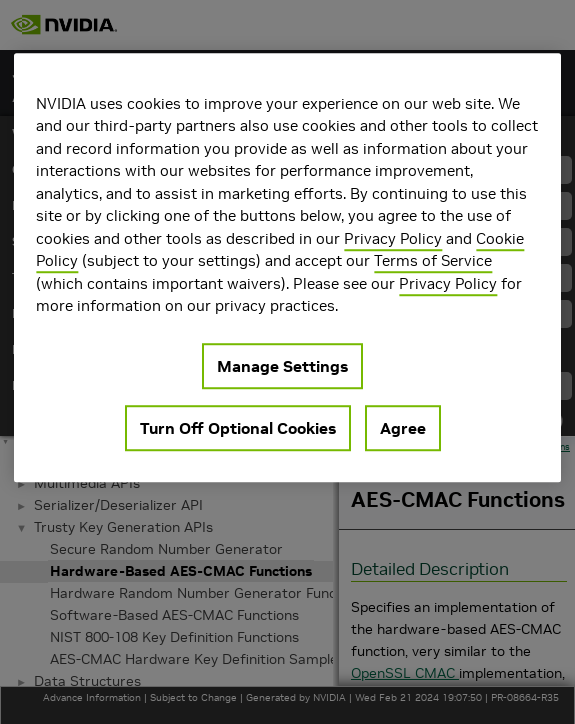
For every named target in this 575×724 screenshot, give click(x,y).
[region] (287, 267)
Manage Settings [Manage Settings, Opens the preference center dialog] (282, 366)
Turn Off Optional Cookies (238, 428)
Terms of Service (433, 260)
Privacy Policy (393, 238)
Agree (403, 428)
